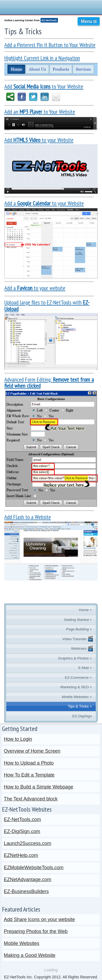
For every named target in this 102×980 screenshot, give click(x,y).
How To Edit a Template (29, 775)
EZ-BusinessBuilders (26, 891)
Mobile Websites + (77, 697)
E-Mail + (85, 668)
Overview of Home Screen (32, 751)
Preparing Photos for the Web (36, 931)
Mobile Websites (21, 943)
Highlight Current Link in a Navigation (42, 58)
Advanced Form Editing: (49, 383)
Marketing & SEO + (76, 687)
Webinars (82, 649)
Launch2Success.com (27, 843)
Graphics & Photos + (75, 658)
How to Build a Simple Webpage (38, 787)
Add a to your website (35, 288)
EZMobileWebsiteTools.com (34, 868)
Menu (89, 21)
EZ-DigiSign (82, 716)
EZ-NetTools (49, 20)
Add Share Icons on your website (39, 919)
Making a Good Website (30, 955)
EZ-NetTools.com (22, 819)
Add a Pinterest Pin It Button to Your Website (50, 45)
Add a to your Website (44, 203)
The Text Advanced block (31, 799)
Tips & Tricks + (80, 706)
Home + (85, 610)
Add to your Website (39, 140)
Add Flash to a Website (28, 517)
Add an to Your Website (40, 112)
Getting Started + (78, 620)
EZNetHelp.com (21, 855)
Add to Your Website (44, 86)
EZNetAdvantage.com (27, 880)
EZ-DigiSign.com (22, 831)
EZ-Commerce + (78, 678)
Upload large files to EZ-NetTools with (47, 306)
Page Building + (79, 629)
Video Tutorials (78, 639)
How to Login (18, 739)
